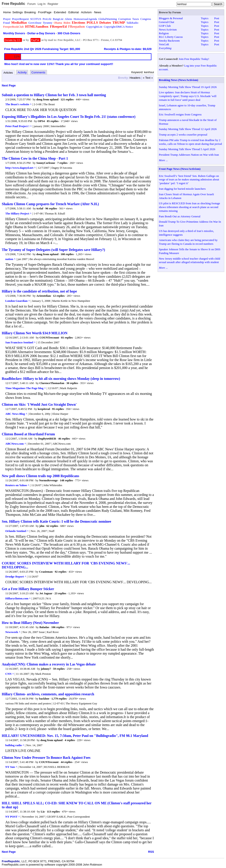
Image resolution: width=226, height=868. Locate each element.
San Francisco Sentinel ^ (20, 342)
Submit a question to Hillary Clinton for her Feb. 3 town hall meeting (54, 95)
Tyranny (48, 23)
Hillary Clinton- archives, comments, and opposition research (48, 694)
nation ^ (10, 259)
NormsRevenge (48, 480)
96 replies (51, 208)
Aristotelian (44, 296)
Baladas (44, 627)
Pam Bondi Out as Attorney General (180, 216)
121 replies (67, 99)
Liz (43, 812)
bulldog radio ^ (15, 745)
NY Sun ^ (11, 767)
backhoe (44, 699)
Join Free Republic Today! (194, 59)
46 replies (64, 439)
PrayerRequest (21, 19)
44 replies (67, 762)
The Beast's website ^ (18, 104)
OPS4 (41, 121)
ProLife (47, 19)
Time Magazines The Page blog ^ (26, 388)
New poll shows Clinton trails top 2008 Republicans (40, 476)
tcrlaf (40, 208)
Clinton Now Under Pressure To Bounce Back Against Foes (46, 758)
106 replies (58, 627)
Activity (22, 72)
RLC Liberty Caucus (171, 37)
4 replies (70, 740)
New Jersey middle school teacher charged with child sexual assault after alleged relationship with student (189, 260)
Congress (146, 19)
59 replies (59, 669)
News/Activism (168, 30)
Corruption (125, 19)
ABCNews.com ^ (16, 444)
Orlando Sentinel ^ (17, 531)
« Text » (148, 78)
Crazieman (46, 572)
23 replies (60, 593)
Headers (135, 78)
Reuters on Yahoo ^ (17, 485)
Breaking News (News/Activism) (179, 80)
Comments (38, 72)
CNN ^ (10, 674)
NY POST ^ (13, 817)
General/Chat (167, 22)
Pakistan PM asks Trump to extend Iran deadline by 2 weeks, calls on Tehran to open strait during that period (190, 142)
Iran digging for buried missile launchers (182, 189)
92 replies (61, 572)
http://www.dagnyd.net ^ (21, 168)
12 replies (59, 296)
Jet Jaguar (46, 593)
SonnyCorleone (46, 163)
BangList (58, 19)
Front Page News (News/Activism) (180, 169)
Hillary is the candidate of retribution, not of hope (39, 291)
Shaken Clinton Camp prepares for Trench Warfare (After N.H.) (50, 204)
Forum (32, 4)
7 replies (62, 163)
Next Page (9, 85)
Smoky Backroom (169, 41)
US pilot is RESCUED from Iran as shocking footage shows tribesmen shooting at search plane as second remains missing (189, 207)
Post (217, 18)
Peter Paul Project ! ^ (19, 126)
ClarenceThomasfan (52, 383)
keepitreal (44, 409)
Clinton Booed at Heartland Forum (28, 434)
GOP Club (165, 26)
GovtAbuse (35, 23)
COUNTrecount (49, 337)
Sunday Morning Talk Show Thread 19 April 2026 (188, 87)
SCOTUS (36, 19)
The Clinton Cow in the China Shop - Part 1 (35, 158)
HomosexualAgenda (85, 19)
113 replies (53, 812)
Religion (164, 33)
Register (53, 4)
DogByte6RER (47, 439)
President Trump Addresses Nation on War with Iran (189, 155)
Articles (8, 73)
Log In (41, 4)
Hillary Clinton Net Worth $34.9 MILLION (35, 333)
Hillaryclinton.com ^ (18, 598)
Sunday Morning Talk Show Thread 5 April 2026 (187, 149)
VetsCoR (164, 44)
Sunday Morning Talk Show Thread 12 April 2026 (188, 129)
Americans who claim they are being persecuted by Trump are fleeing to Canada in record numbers (188, 242)
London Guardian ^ (18, 301)
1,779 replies (59, 699)
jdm (42, 526)
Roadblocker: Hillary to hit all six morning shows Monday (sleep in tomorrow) (61, 379)
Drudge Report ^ (16, 576)
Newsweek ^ (13, 632)
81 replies (67, 337)
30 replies (72, 383)
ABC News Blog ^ (16, 414)
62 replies (52, 526)
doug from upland (47, 99)
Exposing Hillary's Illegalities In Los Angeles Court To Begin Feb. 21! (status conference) (69, 117)
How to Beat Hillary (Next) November (30, 623)
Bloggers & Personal (171, 18)
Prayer (7, 19)
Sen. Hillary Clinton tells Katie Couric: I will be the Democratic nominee (56, 521)
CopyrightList (94, 27)
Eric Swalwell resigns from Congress (180, 114)
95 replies (58, 409)
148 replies (66, 480)
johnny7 (46, 669)
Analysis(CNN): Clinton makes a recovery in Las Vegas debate (49, 664)
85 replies (53, 121)
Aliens (68, 19)
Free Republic (13, 4)
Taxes (136, 19)
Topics (205, 18)
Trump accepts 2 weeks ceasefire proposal (183, 135)
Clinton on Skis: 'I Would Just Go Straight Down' (39, 404)
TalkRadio (132, 23)
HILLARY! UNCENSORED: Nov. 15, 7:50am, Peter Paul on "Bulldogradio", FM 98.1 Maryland (75, 736)
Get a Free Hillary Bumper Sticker (28, 589)
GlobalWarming (108, 19)
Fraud (6, 23)
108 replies (67, 254)
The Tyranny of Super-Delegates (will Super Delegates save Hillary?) (53, 250)
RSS (151, 852)
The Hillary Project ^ (18, 213)
